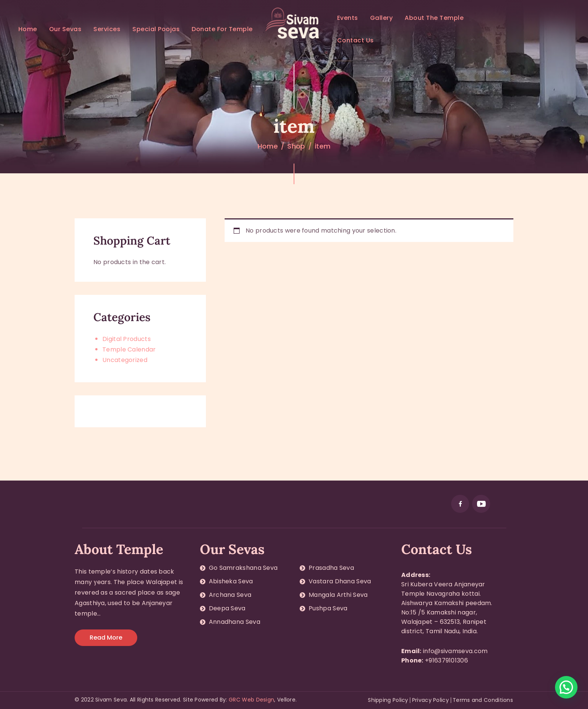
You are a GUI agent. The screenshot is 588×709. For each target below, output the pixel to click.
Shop (296, 146)
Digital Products (127, 339)
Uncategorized (125, 360)
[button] (566, 687)
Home (268, 146)
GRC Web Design (251, 700)
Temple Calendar (129, 349)
